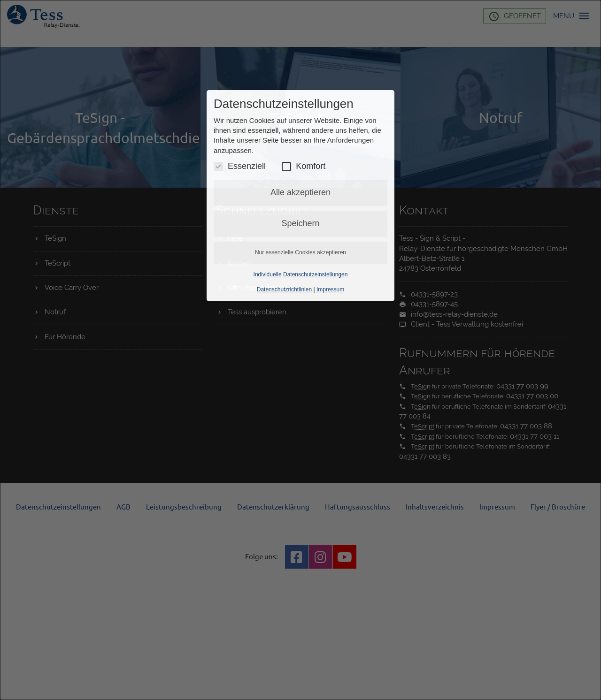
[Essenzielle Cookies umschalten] (218, 167)
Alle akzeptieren (300, 192)
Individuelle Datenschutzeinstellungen (301, 274)
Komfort (304, 166)
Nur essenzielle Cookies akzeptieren (300, 252)
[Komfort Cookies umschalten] (286, 167)
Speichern (300, 223)
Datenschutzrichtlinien (284, 289)
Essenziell (240, 166)
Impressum (330, 289)
